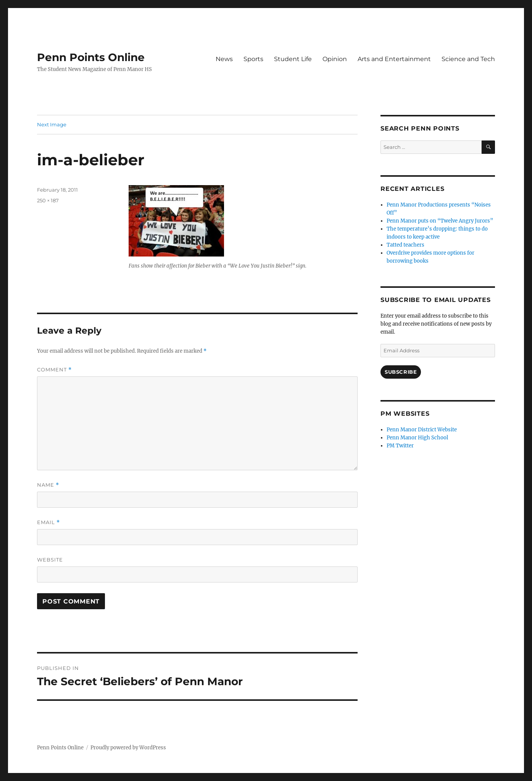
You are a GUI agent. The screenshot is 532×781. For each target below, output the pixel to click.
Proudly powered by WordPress (128, 748)
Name (48, 485)
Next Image (52, 124)
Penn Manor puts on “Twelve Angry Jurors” (440, 221)
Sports (253, 59)
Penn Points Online (91, 57)
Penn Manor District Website (422, 430)
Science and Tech (468, 59)
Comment (54, 370)
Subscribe (401, 372)
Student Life (293, 59)
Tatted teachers (405, 245)
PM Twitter (400, 446)
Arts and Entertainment (394, 59)
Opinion (335, 59)
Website (50, 560)
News (224, 59)
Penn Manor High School (417, 438)
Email (48, 522)
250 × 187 (48, 200)
